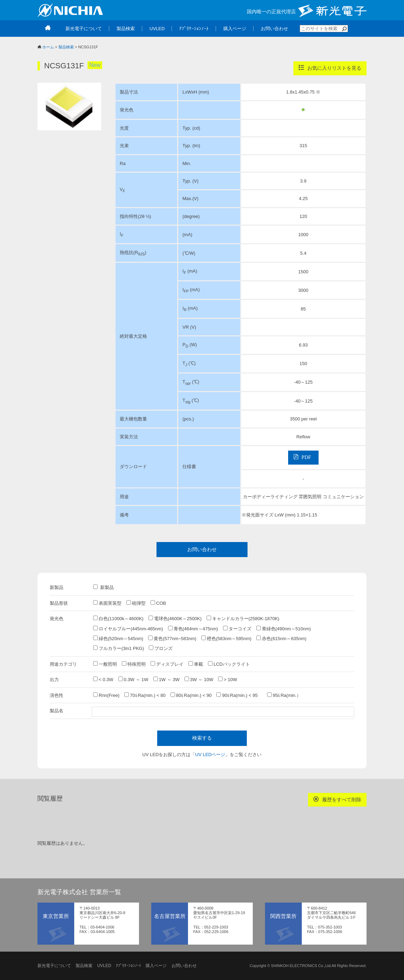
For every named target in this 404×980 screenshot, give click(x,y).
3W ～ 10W (199, 679)
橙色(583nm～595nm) (226, 638)
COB (158, 603)
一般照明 (105, 664)
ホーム (48, 47)
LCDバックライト (229, 664)
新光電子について (54, 966)
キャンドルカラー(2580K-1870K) (243, 618)
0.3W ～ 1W (133, 679)
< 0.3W (103, 679)
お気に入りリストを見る (330, 68)
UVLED (104, 966)
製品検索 (66, 47)
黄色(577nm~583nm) (172, 638)
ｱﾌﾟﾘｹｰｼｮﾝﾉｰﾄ (128, 966)
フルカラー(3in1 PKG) (119, 648)
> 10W (228, 679)
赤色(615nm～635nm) (281, 638)
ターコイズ (237, 629)
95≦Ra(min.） (284, 695)
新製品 (103, 587)
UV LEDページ (210, 755)
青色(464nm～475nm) (193, 629)
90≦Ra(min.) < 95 (239, 695)
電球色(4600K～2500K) (175, 618)
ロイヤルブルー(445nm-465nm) (128, 629)
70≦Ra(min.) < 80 (145, 695)
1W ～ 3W (166, 679)
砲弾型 (136, 603)
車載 (196, 664)
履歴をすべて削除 (337, 799)
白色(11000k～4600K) (118, 618)
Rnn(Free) (106, 695)
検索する (202, 738)
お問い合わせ (202, 549)
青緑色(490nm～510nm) (284, 629)
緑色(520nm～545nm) (118, 638)
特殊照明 (134, 664)
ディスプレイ (167, 664)
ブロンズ (161, 648)
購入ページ (156, 966)
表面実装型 (107, 603)
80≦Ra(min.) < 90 (191, 695)
